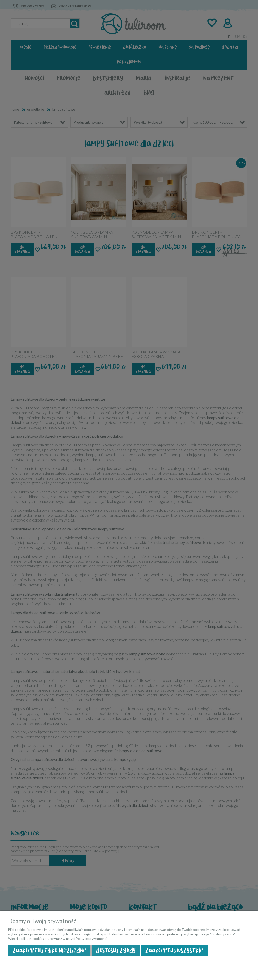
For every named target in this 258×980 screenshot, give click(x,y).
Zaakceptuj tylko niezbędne (49, 950)
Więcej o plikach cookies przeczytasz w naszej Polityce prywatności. (58, 939)
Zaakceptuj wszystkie (174, 950)
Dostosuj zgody (116, 950)
